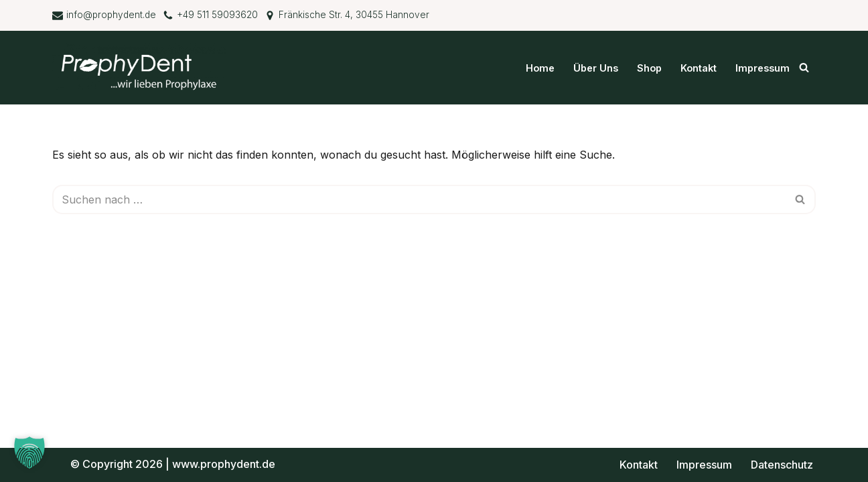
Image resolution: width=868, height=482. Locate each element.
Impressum (763, 68)
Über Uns (596, 68)
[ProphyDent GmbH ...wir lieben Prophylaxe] (142, 68)
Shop (649, 68)
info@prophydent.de (111, 15)
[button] (29, 453)
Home (540, 68)
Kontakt (699, 68)
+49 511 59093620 (217, 15)
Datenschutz (782, 465)
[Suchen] (804, 67)
